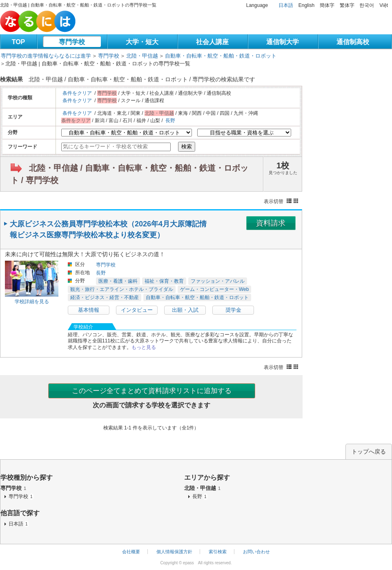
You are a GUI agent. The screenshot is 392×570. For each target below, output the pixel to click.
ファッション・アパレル (218, 281)
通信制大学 (283, 42)
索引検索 (218, 552)
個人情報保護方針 (174, 552)
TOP (19, 42)
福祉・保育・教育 (164, 281)
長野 (170, 121)
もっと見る (144, 347)
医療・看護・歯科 (118, 281)
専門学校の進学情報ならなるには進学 (46, 56)
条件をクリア (77, 93)
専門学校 (72, 42)
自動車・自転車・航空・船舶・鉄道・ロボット (221, 56)
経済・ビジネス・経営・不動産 (105, 297)
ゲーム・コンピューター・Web (214, 289)
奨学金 (233, 310)
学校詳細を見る (32, 302)
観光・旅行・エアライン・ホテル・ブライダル (122, 289)
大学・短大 (142, 42)
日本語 (286, 5)
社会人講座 (212, 42)
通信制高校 (353, 42)
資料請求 (271, 223)
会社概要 (131, 552)
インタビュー (137, 310)
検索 (187, 146)
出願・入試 (185, 310)
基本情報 (89, 310)
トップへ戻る (369, 452)
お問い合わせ (256, 552)
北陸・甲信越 (142, 56)
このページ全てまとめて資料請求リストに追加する (152, 391)
